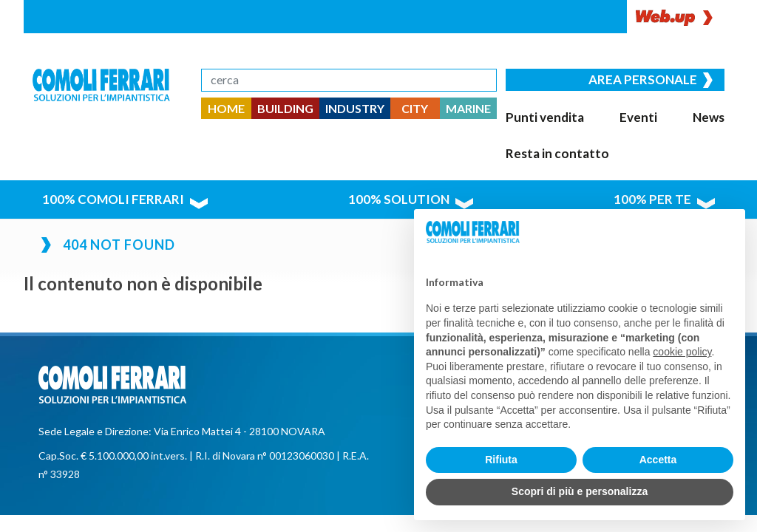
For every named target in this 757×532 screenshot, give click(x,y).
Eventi (590, 114)
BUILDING (285, 108)
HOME (226, 108)
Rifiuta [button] (501, 460)
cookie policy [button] (682, 352)
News (621, 114)
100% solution (405, 158)
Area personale (660, 78)
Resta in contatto (680, 114)
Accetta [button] (658, 460)
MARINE (468, 108)
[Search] (349, 80)
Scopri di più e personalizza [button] (580, 491)
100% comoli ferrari (112, 158)
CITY (415, 108)
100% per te (671, 158)
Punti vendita (539, 114)
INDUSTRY (355, 108)
